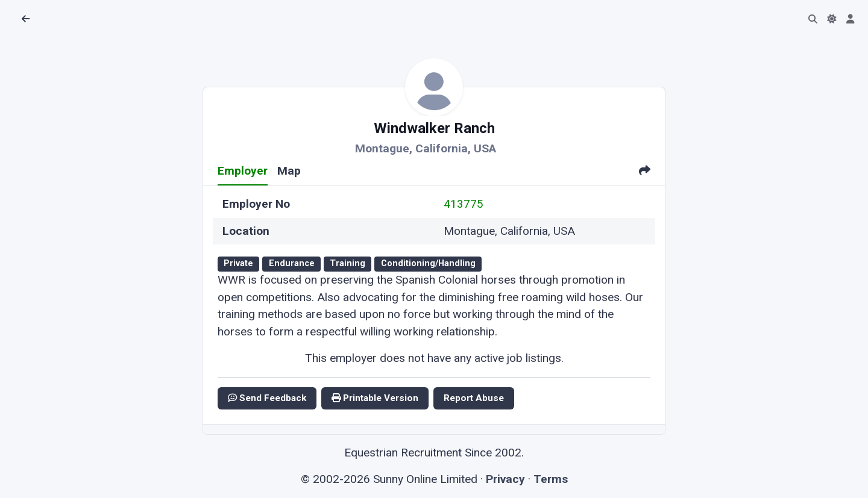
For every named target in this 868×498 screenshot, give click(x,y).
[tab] (645, 172)
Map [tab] (289, 171)
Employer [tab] (243, 171)
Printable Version (375, 398)
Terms (551, 479)
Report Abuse (474, 398)
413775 (464, 204)
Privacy (505, 479)
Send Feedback (267, 398)
